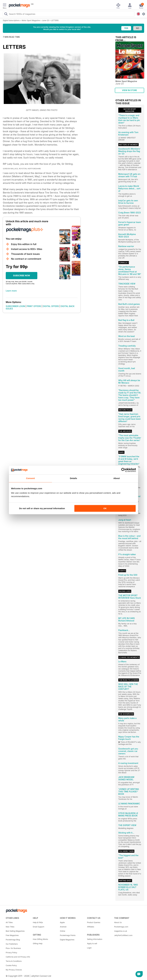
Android (63, 927)
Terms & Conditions (14, 961)
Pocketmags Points (68, 935)
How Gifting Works (40, 939)
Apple (62, 922)
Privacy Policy (11, 953)
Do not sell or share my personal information (42, 508)
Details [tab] (73, 478)
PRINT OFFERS (34, 306)
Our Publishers (12, 944)
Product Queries (94, 922)
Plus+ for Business (13, 948)
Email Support (39, 927)
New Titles (10, 927)
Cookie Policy (11, 965)
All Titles (9, 922)
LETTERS (55, 20)
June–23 (45, 20)
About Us (118, 922)
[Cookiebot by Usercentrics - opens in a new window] (123, 470)
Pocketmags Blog (13, 940)
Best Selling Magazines (15, 931)
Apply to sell (92, 944)
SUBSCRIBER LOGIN (15, 306)
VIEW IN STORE (130, 90)
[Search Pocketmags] (6, 14)
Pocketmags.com (121, 927)
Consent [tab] (31, 478)
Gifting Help (38, 944)
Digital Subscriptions (11, 20)
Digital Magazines (67, 940)
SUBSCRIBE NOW (22, 276)
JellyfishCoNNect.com (123, 935)
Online (63, 931)
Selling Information (95, 939)
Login (89, 948)
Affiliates (91, 927)
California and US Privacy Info (18, 957)
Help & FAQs (38, 922)
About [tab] (117, 478)
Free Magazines (12, 935)
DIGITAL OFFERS (51, 306)
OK (105, 508)
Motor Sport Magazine (31, 20)
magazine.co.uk (121, 931)
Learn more (11, 291)
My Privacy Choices (14, 970)
